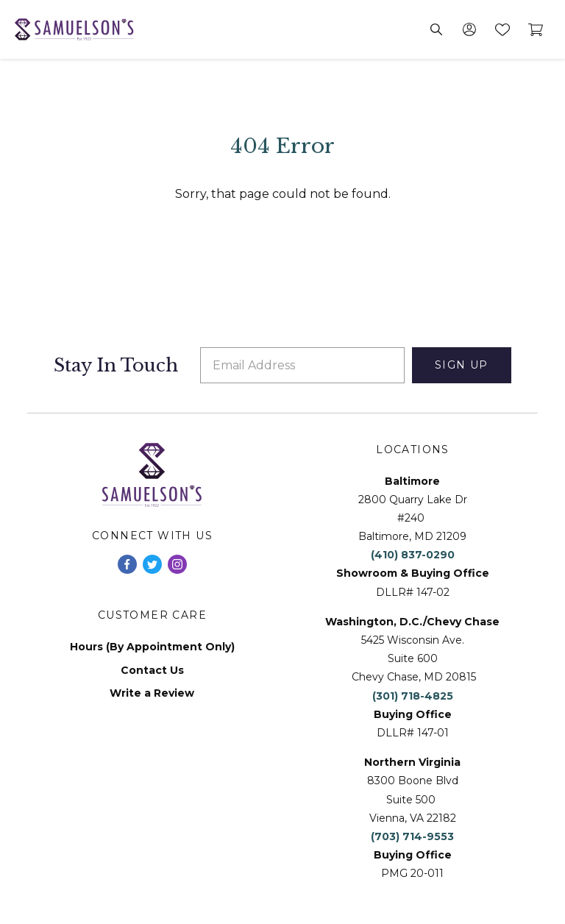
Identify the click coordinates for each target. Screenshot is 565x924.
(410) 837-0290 (413, 555)
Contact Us (152, 671)
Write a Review (152, 693)
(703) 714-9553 (412, 836)
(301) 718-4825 (413, 696)
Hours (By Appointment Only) (152, 647)
